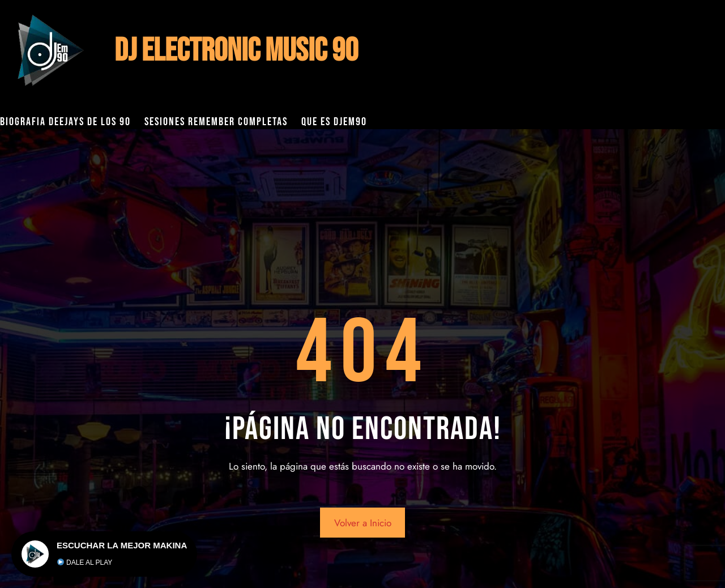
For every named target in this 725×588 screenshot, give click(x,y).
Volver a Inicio (363, 523)
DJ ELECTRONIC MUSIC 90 (236, 51)
